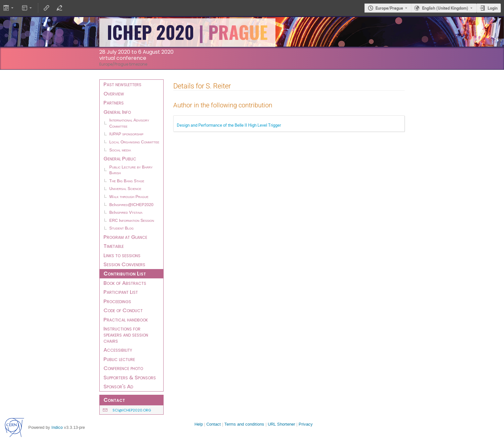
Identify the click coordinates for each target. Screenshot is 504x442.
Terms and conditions (244, 424)
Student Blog (122, 228)
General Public (120, 158)
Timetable (114, 246)
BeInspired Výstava (126, 212)
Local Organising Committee (134, 142)
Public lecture (119, 359)
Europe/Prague (389, 8)
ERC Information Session (132, 221)
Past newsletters (122, 84)
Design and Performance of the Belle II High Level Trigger (229, 125)
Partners (114, 103)
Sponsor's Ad (118, 386)
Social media (120, 150)
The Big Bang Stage (127, 181)
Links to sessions (122, 255)
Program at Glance (125, 237)
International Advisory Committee (129, 123)
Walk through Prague (129, 197)
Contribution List (125, 274)
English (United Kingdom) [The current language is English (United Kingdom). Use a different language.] (445, 8)
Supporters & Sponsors (130, 377)
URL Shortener (281, 424)
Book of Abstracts (125, 283)
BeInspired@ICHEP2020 (131, 205)
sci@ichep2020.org (132, 410)
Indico (57, 427)
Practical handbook (126, 320)
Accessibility (118, 350)
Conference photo (123, 368)
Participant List (121, 292)
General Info (117, 112)
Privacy (306, 424)
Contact (214, 424)
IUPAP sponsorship (126, 134)
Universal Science (125, 189)
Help (199, 424)
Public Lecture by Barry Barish (131, 170)
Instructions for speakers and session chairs (126, 334)
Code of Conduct (123, 310)
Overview (114, 94)
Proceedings (117, 301)
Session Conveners (124, 264)
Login (493, 8)
